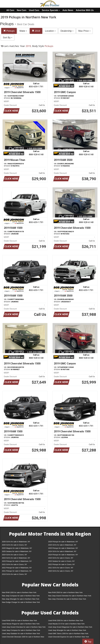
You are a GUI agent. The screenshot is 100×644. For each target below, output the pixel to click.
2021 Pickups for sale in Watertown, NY (17, 571)
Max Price (84, 31)
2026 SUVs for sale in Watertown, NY (16, 542)
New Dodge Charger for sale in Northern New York (21, 602)
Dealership (67, 31)
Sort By (8, 38)
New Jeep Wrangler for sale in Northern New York (21, 599)
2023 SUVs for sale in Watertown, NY (16, 558)
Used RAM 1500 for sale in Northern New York (19, 620)
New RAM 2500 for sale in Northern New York (65, 592)
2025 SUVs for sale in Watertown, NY (62, 545)
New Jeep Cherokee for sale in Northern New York (67, 599)
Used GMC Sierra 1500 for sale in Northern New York (68, 634)
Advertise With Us (85, 10)
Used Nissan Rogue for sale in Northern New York (21, 624)
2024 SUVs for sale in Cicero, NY (14, 555)
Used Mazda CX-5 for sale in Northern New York (66, 624)
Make (23, 31)
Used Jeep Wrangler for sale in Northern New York (67, 630)
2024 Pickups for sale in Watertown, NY (63, 555)
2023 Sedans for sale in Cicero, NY (61, 561)
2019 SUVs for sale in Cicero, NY (14, 574)
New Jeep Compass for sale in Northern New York (21, 596)
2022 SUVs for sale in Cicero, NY (14, 564)
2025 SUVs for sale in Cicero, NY (14, 545)
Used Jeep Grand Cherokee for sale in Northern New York (24, 627)
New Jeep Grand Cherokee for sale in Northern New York (70, 596)
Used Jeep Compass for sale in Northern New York (21, 630)
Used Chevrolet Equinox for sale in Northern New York (69, 637)
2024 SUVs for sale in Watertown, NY (62, 551)
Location (50, 31)
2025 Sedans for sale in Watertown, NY (17, 551)
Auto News (68, 10)
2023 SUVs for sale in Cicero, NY (61, 558)
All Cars (10, 10)
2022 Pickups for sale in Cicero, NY (61, 564)
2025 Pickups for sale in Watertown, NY (63, 548)
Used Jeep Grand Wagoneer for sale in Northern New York (70, 627)
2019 (36, 31)
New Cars (22, 10)
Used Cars (34, 10)
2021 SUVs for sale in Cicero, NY (61, 568)
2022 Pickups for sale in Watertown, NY (17, 568)
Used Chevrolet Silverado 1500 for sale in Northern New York (23, 637)
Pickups (9, 31)
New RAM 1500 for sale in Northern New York (19, 592)
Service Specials (51, 10)
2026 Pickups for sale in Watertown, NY (63, 542)
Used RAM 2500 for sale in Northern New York (66, 620)
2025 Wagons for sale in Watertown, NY (17, 548)
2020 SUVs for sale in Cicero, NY (61, 571)
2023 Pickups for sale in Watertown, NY (17, 561)
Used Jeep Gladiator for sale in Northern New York (21, 634)
